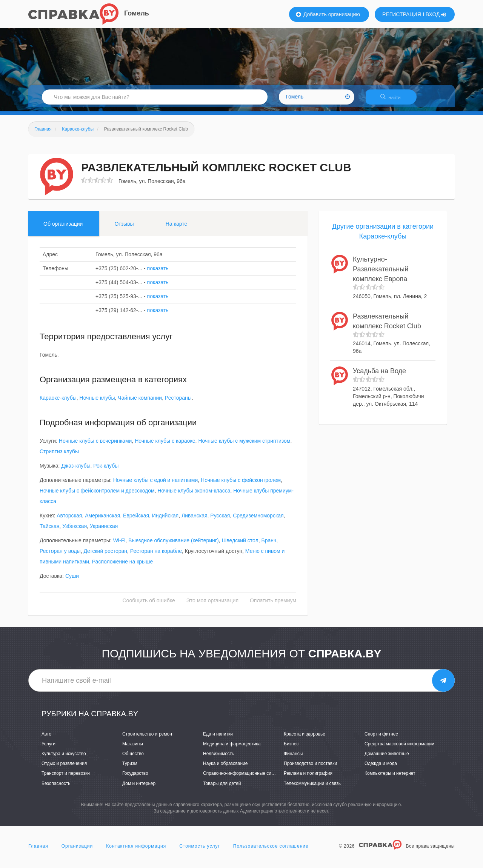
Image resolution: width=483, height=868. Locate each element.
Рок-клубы (106, 471)
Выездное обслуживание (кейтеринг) (174, 545)
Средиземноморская (258, 520)
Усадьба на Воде (379, 376)
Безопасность (56, 788)
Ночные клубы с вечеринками (95, 446)
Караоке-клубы (58, 403)
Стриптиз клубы (59, 456)
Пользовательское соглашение (271, 851)
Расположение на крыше (122, 566)
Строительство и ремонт (148, 739)
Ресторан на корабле (156, 556)
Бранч (269, 545)
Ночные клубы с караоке (165, 446)
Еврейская (136, 520)
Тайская (49, 531)
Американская (102, 520)
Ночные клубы (97, 403)
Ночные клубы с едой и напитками (156, 485)
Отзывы (124, 228)
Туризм (130, 768)
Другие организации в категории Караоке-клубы (383, 236)
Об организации (63, 228)
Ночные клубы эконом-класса (194, 496)
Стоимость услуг (200, 851)
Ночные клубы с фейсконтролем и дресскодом (97, 496)
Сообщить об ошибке (149, 605)
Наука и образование (225, 768)
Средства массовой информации (399, 748)
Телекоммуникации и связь (312, 788)
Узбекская (75, 531)
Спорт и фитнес (381, 739)
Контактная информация (136, 851)
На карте (177, 228)
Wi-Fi (119, 545)
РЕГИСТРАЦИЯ (402, 14)
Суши (72, 581)
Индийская (165, 520)
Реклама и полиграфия (308, 778)
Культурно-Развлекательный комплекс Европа (381, 274)
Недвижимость (219, 758)
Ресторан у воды (60, 556)
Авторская (69, 520)
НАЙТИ (394, 100)
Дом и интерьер (139, 788)
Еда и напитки (218, 739)
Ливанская (195, 520)
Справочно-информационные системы (244, 778)
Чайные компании (140, 403)
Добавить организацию (328, 14)
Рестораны (178, 403)
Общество (133, 758)
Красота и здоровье (305, 739)
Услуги (48, 748)
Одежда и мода (381, 768)
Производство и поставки (310, 768)
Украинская (104, 531)
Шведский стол (240, 545)
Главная (38, 851)
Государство (135, 778)
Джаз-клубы (76, 471)
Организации (77, 851)
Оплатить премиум (273, 605)
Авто (46, 739)
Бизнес (291, 748)
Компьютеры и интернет (390, 778)
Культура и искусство (64, 758)
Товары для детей (222, 788)
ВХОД (436, 14)
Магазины (133, 748)
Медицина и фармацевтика (232, 748)
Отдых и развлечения (64, 768)
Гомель (137, 13)
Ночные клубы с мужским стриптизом (244, 446)
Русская (220, 520)
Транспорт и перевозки (66, 778)
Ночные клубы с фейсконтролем (241, 485)
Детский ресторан (105, 556)
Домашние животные (387, 758)
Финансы (293, 758)
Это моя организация (212, 605)
